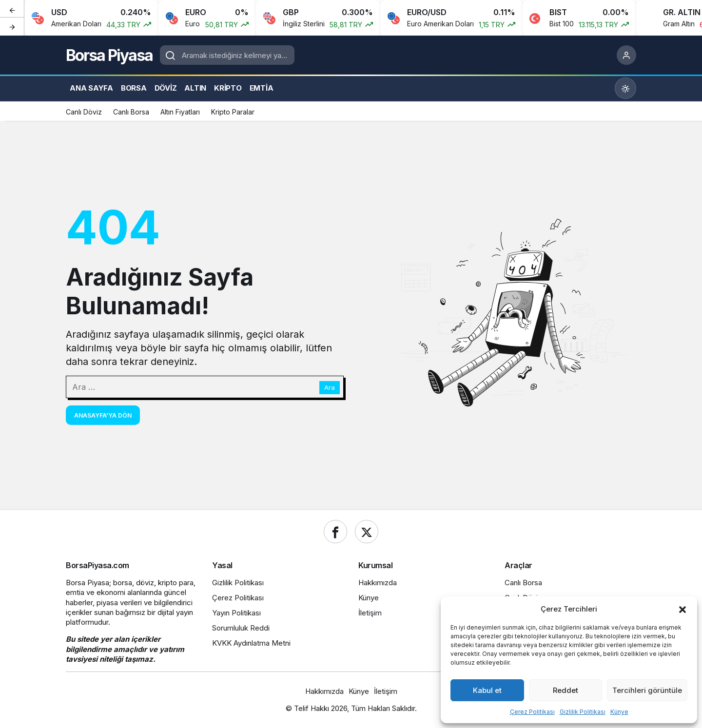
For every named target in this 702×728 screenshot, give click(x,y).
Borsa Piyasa (109, 55)
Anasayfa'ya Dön (103, 415)
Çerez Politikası (532, 712)
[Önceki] (12, 9)
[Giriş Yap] (626, 55)
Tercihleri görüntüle (647, 690)
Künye (619, 712)
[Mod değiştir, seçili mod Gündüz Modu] (625, 88)
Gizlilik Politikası (583, 712)
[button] (682, 609)
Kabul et (487, 690)
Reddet (565, 690)
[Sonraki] (12, 26)
